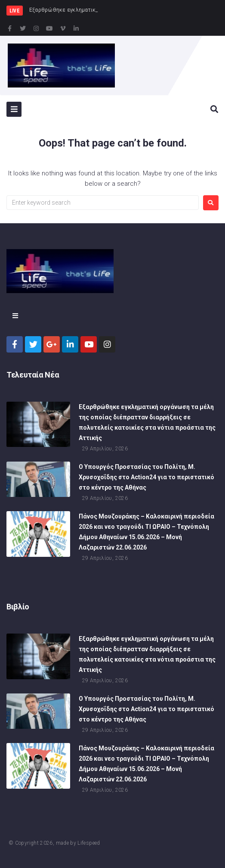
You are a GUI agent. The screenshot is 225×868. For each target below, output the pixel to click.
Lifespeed (89, 843)
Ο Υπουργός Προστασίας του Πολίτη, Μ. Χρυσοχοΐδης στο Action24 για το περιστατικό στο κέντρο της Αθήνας (146, 478)
